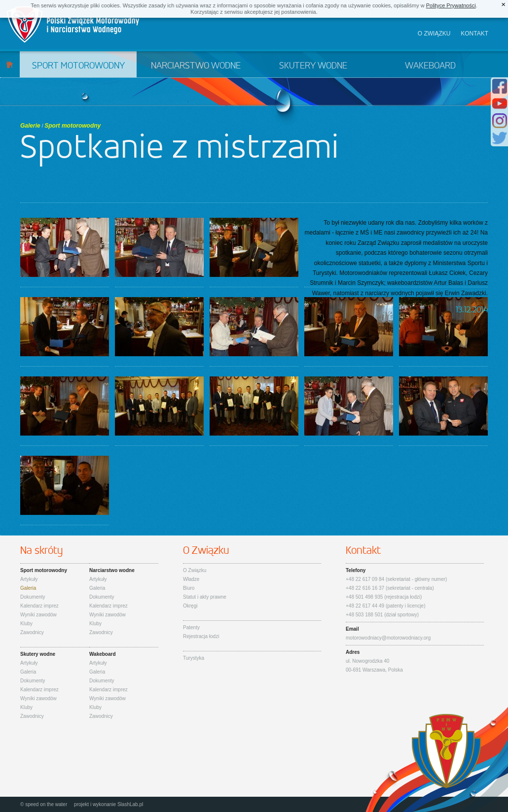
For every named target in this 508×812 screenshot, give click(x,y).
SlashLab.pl (130, 804)
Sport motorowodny (78, 66)
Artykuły (29, 579)
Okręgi (190, 606)
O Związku (195, 570)
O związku (434, 34)
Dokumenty (33, 597)
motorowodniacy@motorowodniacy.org (388, 638)
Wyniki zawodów (38, 615)
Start (10, 64)
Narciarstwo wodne (196, 66)
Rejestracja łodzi (201, 636)
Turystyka (194, 658)
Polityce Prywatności (451, 5)
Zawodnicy (32, 632)
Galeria (28, 588)
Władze (191, 579)
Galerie (30, 126)
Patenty (191, 627)
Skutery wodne (313, 66)
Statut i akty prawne (205, 597)
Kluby (26, 624)
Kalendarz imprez (39, 606)
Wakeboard (430, 66)
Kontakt (474, 34)
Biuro (189, 588)
